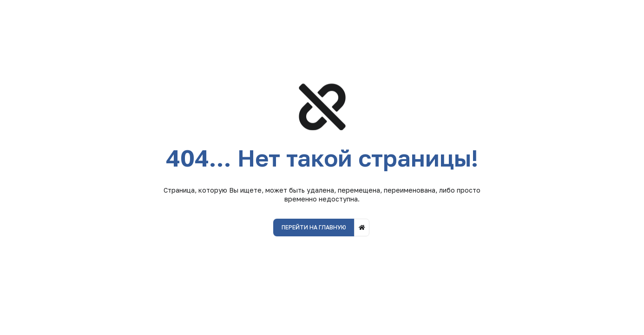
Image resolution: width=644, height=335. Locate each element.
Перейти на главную (314, 227)
